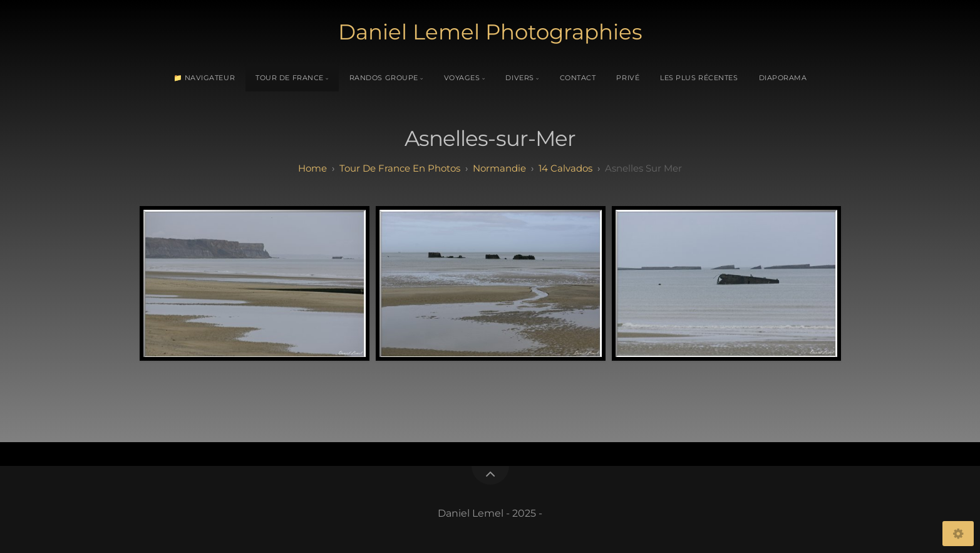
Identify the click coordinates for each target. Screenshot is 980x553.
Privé (628, 78)
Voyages (462, 78)
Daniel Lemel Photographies (490, 32)
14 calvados (565, 168)
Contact (578, 78)
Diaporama (783, 78)
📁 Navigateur (204, 78)
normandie (499, 168)
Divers (519, 78)
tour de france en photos (400, 168)
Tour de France (290, 78)
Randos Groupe (384, 78)
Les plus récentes (699, 78)
